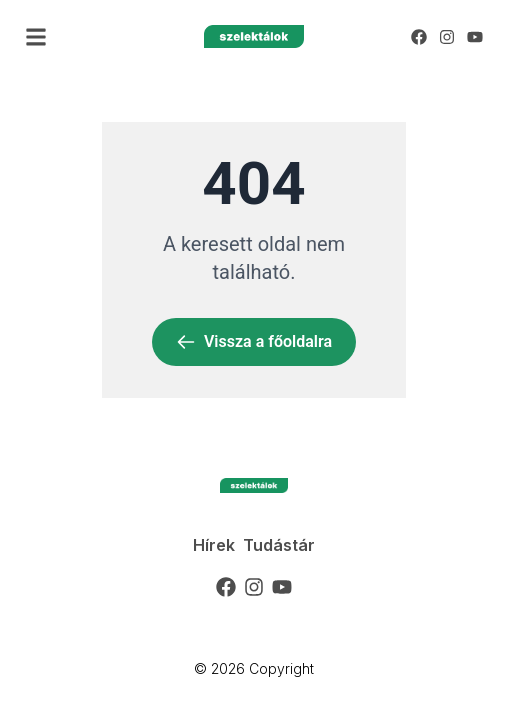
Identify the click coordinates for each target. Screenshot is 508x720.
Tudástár (279, 545)
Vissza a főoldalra (254, 342)
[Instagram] (447, 37)
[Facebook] (419, 37)
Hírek (214, 545)
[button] (36, 36)
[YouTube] (475, 37)
